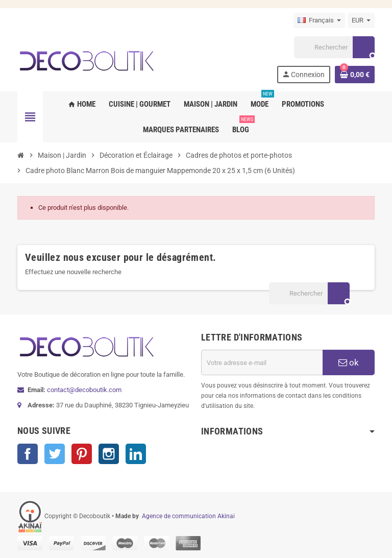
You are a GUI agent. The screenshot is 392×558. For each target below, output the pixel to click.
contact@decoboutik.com (84, 390)
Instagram (109, 454)
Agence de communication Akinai (188, 516)
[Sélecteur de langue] (319, 20)
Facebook (28, 454)
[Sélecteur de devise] (361, 20)
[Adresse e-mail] (262, 362)
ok (349, 362)
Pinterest (82, 454)
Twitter (55, 454)
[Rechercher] (334, 47)
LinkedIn (136, 454)
